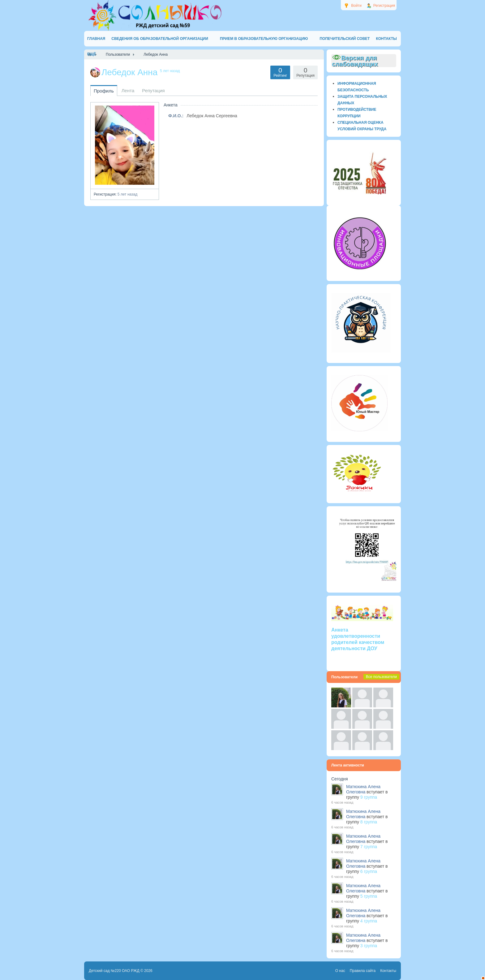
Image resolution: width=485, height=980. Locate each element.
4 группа (369, 921)
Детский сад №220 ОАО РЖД (114, 971)
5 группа (369, 896)
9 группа (369, 797)
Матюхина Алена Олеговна (363, 789)
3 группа (369, 946)
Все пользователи (381, 677)
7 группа (369, 847)
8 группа (369, 822)
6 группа (369, 871)
